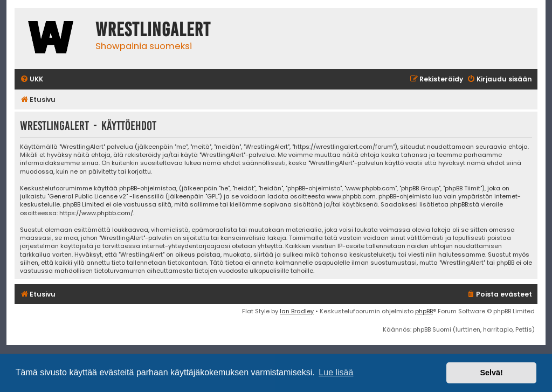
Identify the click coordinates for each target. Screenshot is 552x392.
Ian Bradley (297, 311)
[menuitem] (32, 80)
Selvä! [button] (491, 373)
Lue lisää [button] (336, 372)
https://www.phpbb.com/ (96, 213)
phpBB (424, 311)
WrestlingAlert (153, 30)
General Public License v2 (88, 197)
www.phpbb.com (351, 197)
